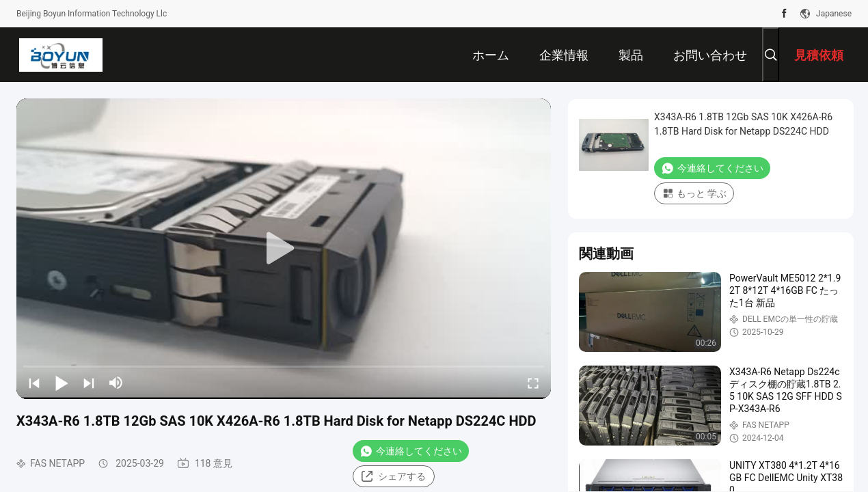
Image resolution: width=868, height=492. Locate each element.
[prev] (34, 383)
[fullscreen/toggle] (533, 383)
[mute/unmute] (116, 383)
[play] (284, 249)
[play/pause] (62, 383)
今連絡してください (411, 451)
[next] (89, 383)
